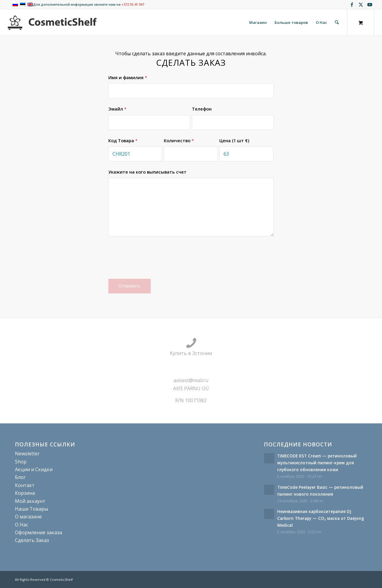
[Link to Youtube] (370, 4)
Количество (179, 140)
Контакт (25, 485)
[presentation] (154, 261)
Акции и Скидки (34, 469)
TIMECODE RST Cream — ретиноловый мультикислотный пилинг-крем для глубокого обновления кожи (317, 463)
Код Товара (123, 140)
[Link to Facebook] (352, 4)
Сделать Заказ (32, 540)
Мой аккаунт (30, 501)
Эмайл (117, 109)
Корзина (25, 493)
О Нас (21, 525)
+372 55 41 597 (133, 4)
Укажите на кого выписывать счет (147, 172)
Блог (20, 477)
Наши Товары (31, 509)
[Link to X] (361, 4)
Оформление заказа (38, 532)
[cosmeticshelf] (52, 22)
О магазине (28, 517)
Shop (21, 462)
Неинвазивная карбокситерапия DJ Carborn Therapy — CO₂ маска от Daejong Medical (321, 518)
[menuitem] (258, 22)
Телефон (202, 109)
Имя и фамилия (128, 77)
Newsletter (27, 454)
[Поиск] (337, 22)
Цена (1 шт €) (234, 140)
